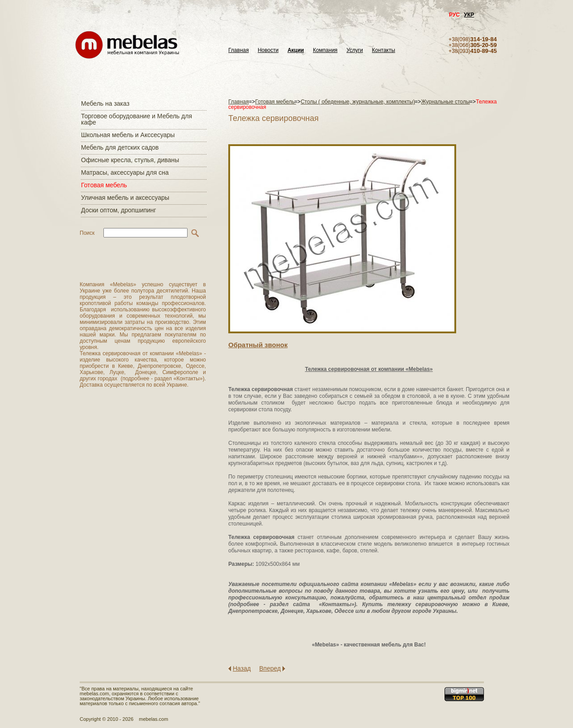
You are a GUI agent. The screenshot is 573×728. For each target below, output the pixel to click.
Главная (239, 50)
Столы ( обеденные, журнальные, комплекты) (358, 102)
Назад (242, 668)
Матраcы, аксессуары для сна (125, 172)
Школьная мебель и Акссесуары (128, 135)
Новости (268, 50)
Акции (296, 50)
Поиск (87, 233)
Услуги (355, 50)
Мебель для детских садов (120, 147)
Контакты (384, 50)
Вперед (270, 668)
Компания (325, 50)
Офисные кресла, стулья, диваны (130, 160)
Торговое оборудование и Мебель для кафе (137, 119)
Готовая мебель (104, 185)
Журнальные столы (446, 102)
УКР (469, 15)
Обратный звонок (258, 345)
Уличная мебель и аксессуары (125, 198)
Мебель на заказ (105, 103)
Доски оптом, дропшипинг (119, 210)
